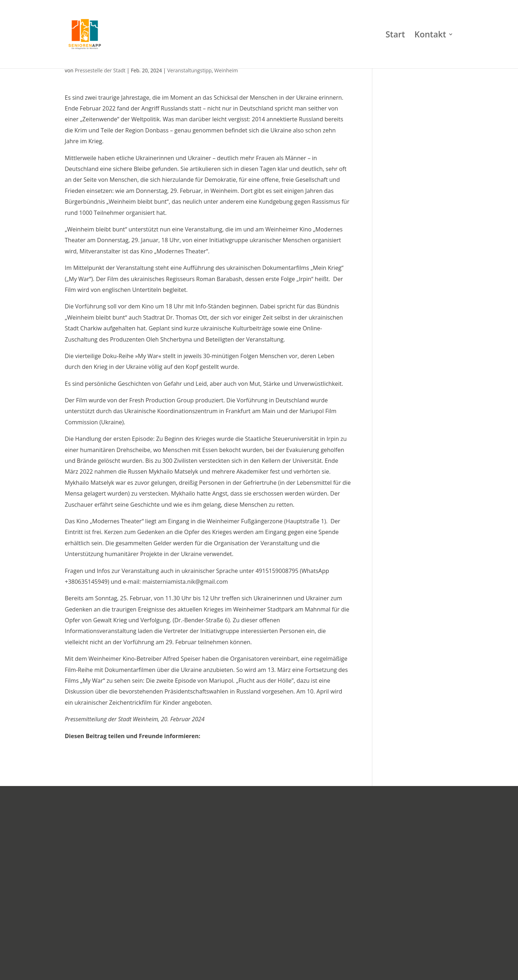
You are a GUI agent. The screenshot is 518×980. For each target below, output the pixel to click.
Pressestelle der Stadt (100, 70)
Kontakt (430, 36)
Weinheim (226, 70)
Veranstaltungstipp (189, 70)
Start (395, 36)
